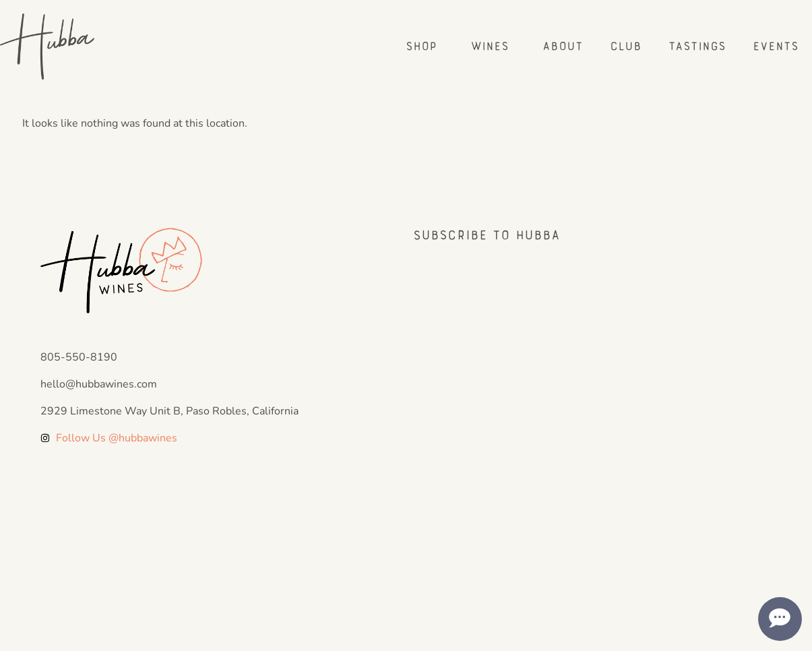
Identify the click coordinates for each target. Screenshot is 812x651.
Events (776, 46)
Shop (425, 46)
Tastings (697, 46)
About (563, 46)
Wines (493, 46)
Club (626, 46)
